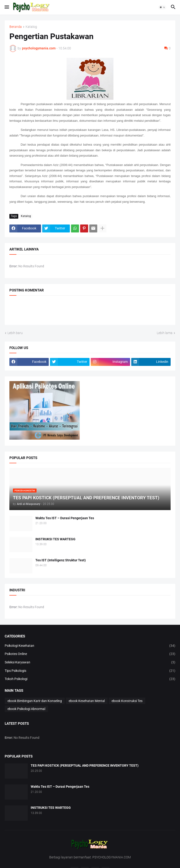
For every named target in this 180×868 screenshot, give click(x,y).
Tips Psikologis (90, 671)
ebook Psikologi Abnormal (26, 709)
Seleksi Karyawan (90, 662)
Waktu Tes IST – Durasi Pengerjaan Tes (65, 518)
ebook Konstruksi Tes (127, 701)
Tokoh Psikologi (90, 679)
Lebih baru (15, 333)
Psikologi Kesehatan (90, 646)
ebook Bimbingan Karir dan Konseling (35, 701)
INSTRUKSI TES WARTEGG (55, 539)
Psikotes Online (90, 654)
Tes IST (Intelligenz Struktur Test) (61, 560)
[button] (6, 7)
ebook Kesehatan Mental (87, 701)
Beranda (16, 27)
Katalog (31, 27)
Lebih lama (165, 333)
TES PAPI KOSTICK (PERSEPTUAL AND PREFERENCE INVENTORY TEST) (85, 765)
